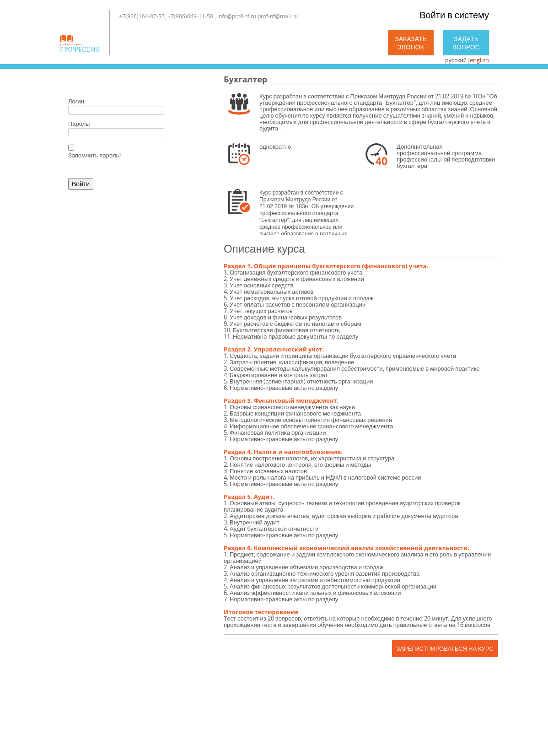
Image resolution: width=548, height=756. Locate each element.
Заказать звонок (411, 43)
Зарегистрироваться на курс (445, 648)
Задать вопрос (466, 43)
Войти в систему (454, 15)
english (479, 60)
